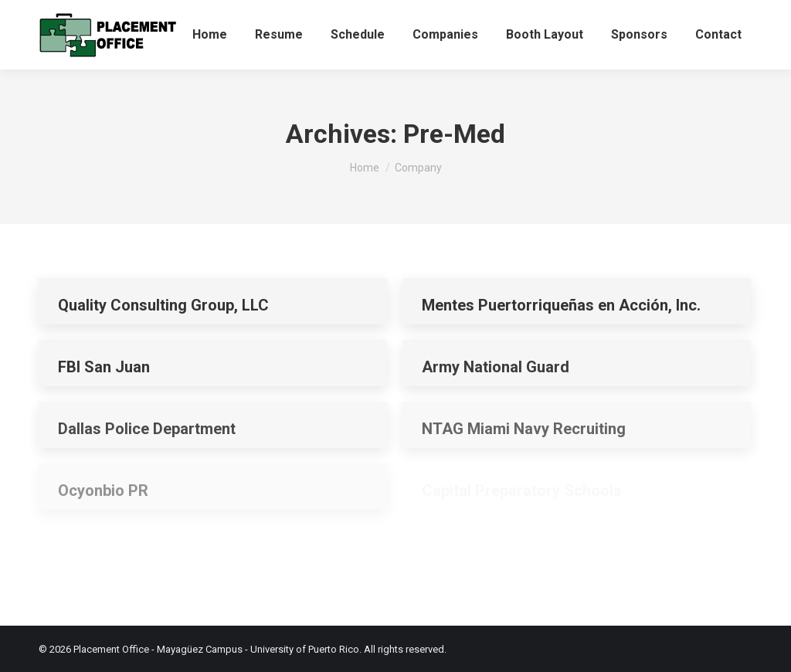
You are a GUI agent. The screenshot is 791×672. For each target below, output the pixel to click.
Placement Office (111, 649)
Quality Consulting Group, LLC (163, 305)
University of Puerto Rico (305, 649)
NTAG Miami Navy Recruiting (524, 429)
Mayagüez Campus (200, 649)
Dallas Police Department (147, 429)
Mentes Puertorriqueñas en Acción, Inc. (561, 305)
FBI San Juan (104, 367)
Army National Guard (496, 367)
